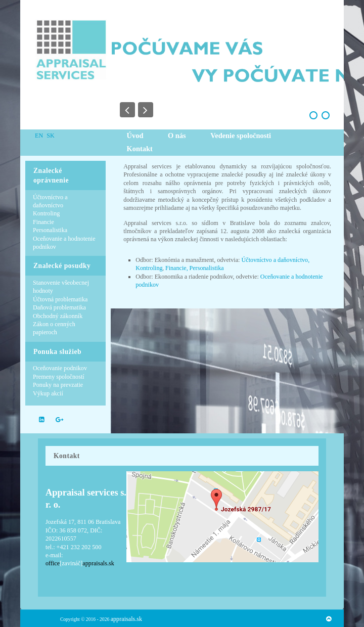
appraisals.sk (126, 619)
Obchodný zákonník (58, 316)
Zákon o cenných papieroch (54, 328)
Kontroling (46, 213)
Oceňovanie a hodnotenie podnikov (64, 243)
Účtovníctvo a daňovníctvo (50, 201)
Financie (43, 222)
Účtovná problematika (60, 299)
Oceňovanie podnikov (60, 368)
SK (51, 136)
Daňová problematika (59, 307)
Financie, (177, 268)
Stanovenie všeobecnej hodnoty (61, 287)
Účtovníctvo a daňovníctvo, (276, 260)
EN (40, 136)
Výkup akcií (48, 393)
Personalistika (50, 230)
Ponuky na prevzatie (58, 385)
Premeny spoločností (59, 377)
